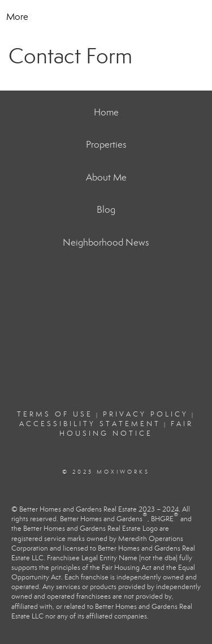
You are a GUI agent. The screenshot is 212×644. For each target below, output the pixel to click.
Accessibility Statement (90, 424)
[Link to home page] (115, 17)
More (17, 17)
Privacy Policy (146, 414)
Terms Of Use (55, 414)
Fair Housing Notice (126, 429)
